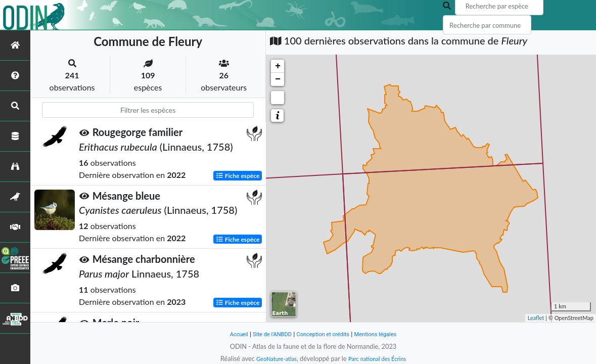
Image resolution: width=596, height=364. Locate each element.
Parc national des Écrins (380, 358)
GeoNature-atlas (272, 358)
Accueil (228, 334)
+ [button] (278, 66)
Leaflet (536, 318)
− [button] (278, 79)
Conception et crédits (324, 334)
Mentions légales (384, 334)
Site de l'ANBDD (266, 334)
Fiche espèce (238, 175)
